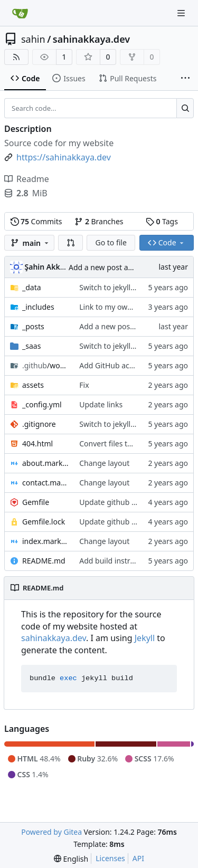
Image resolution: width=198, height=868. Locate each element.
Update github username (123, 502)
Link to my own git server (123, 307)
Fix (84, 385)
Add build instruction (116, 561)
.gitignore (39, 424)
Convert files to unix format (127, 443)
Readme (27, 179)
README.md (44, 561)
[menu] (71, 859)
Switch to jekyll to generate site (133, 287)
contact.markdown (45, 483)
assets (33, 385)
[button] (71, 243)
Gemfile (36, 502)
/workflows (45, 365)
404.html (37, 443)
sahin (33, 39)
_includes (38, 307)
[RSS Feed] (16, 57)
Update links (101, 404)
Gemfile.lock (44, 522)
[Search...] (185, 108)
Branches (99, 221)
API (138, 858)
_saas (31, 346)
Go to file (111, 242)
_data (32, 287)
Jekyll (145, 638)
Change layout (104, 463)
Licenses (110, 858)
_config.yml (42, 404)
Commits (36, 221)
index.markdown (45, 541)
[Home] (20, 13)
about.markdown (45, 463)
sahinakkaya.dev (91, 39)
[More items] (185, 79)
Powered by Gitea (51, 832)
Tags (162, 221)
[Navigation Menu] (182, 13)
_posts (33, 326)
